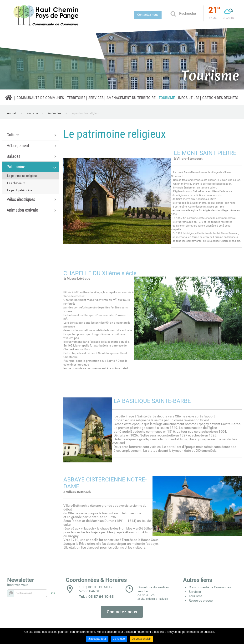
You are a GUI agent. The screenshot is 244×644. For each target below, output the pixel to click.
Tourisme (32, 113)
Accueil (12, 113)
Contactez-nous (148, 15)
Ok (173, 14)
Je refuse (119, 639)
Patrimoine (54, 113)
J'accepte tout (97, 639)
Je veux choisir (141, 639)
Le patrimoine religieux (85, 113)
